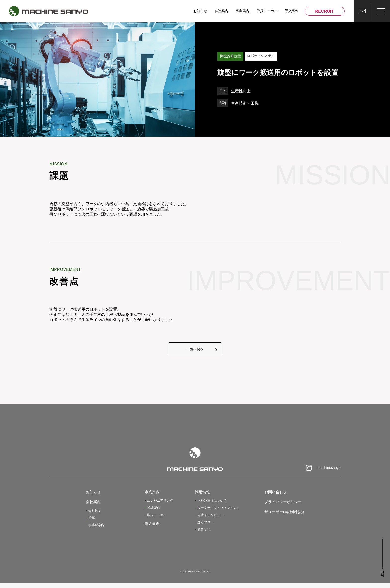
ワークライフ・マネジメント (220, 512)
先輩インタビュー (211, 520)
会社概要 (95, 515)
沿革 (92, 522)
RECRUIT (324, 11)
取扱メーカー (267, 11)
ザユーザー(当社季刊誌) (282, 516)
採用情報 (203, 497)
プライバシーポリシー (280, 507)
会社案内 (221, 11)
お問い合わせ (272, 497)
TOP (381, 579)
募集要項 (204, 534)
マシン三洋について (213, 505)
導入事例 (291, 11)
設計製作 (152, 512)
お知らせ (200, 11)
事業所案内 (97, 530)
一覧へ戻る (195, 351)
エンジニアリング (159, 505)
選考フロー (206, 527)
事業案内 (242, 11)
